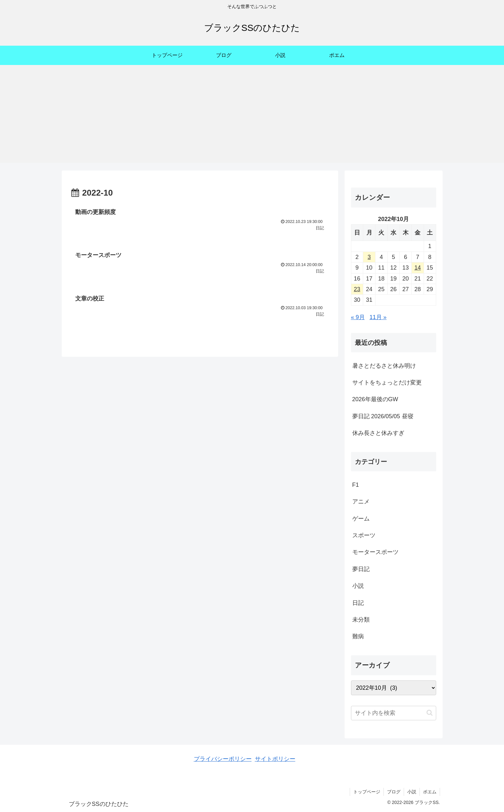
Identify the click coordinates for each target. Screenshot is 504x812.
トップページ (367, 792)
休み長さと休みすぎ (378, 433)
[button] (430, 713)
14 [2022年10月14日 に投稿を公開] (418, 268)
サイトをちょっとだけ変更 (387, 383)
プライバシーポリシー (223, 759)
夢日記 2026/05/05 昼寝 (383, 416)
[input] (394, 713)
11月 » (378, 317)
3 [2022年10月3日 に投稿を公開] (369, 257)
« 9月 (358, 317)
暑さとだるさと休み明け (384, 366)
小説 (412, 792)
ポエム (430, 792)
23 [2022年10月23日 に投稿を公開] (357, 289)
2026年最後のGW (375, 399)
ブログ (394, 792)
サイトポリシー (275, 759)
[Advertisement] (252, 118)
